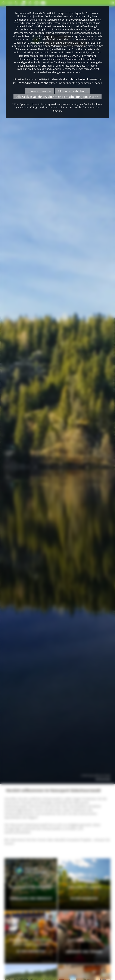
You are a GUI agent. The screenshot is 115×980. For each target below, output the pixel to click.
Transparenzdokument (32, 83)
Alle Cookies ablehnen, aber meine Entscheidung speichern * (57, 97)
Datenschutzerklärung (82, 79)
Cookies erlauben (39, 91)
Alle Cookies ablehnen (72, 91)
